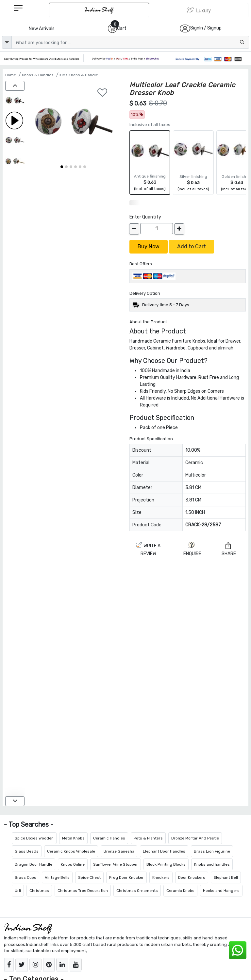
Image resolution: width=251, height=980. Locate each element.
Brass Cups (25, 877)
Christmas (39, 891)
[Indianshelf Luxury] (199, 10)
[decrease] (134, 229)
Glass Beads (27, 851)
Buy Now (149, 246)
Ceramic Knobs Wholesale (71, 851)
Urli (18, 891)
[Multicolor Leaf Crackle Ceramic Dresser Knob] (15, 101)
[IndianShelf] (99, 10)
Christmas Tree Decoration (83, 891)
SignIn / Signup (206, 28)
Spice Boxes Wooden (34, 838)
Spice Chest (89, 877)
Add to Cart (192, 246)
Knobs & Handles (38, 75)
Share (229, 549)
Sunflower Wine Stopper (116, 864)
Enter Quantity (145, 217)
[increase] (179, 229)
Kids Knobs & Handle (79, 75)
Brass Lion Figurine (212, 851)
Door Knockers (192, 877)
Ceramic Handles (109, 838)
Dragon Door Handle (33, 864)
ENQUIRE (192, 549)
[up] (15, 86)
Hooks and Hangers (221, 891)
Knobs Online (73, 864)
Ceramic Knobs (180, 891)
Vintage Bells (57, 877)
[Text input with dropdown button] (130, 42)
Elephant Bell (226, 877)
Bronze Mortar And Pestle (195, 838)
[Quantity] (157, 229)
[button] (62, 167)
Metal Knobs (73, 838)
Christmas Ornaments (137, 891)
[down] (15, 801)
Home (11, 75)
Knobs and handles (212, 864)
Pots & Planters (148, 838)
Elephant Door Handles (164, 851)
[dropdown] (7, 42)
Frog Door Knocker (126, 877)
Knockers (161, 877)
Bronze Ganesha (119, 851)
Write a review (148, 549)
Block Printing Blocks (166, 864)
